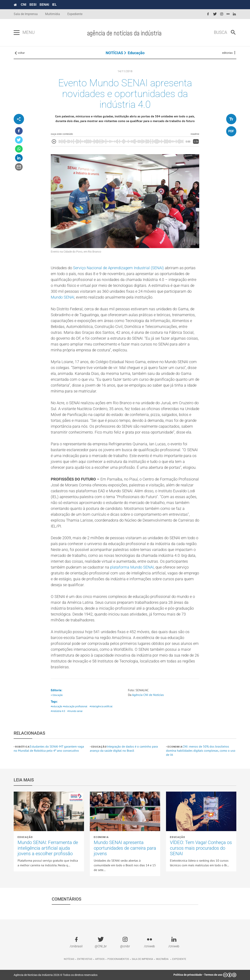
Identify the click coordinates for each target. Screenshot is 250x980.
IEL (54, 4)
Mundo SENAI (62, 297)
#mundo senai (75, 711)
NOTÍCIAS (114, 53)
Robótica (22, 747)
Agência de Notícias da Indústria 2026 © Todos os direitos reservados (56, 975)
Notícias (69, 959)
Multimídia (53, 14)
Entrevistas (85, 959)
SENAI (44, 4)
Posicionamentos (118, 959)
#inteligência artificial (101, 706)
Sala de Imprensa (26, 14)
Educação (136, 53)
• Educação (57, 695)
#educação (57, 706)
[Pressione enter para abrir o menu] (17, 33)
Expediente (75, 14)
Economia (175, 747)
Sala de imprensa (142, 959)
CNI (23, 4)
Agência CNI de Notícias (148, 695)
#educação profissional (75, 706)
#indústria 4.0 (58, 711)
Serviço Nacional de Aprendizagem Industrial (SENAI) (118, 268)
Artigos (100, 959)
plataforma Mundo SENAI (132, 567)
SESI (33, 4)
